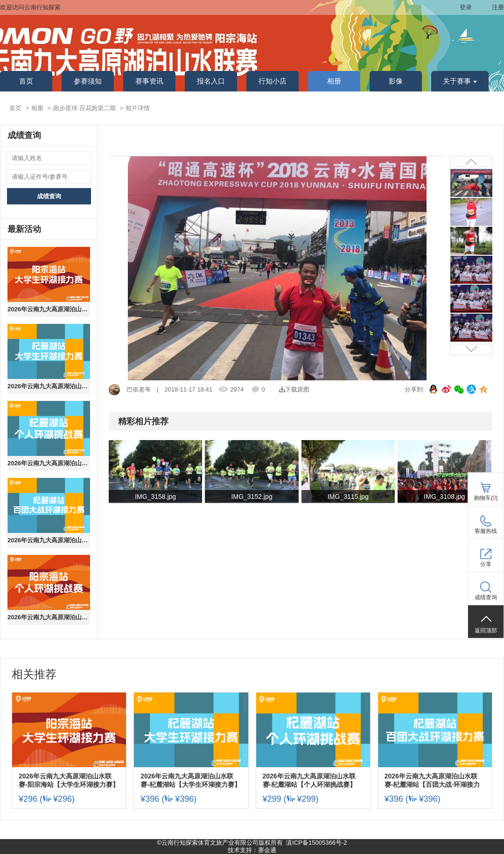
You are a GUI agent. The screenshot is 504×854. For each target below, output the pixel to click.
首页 (26, 81)
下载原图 (294, 389)
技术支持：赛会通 (252, 850)
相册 (334, 81)
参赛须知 (88, 81)
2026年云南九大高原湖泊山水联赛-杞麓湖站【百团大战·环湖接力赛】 (49, 540)
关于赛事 (460, 81)
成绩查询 (49, 196)
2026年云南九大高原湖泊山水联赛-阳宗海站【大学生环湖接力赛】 (49, 309)
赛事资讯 (149, 81)
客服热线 (486, 531)
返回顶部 (486, 630)
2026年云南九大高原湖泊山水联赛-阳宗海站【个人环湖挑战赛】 (49, 617)
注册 (498, 7)
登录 (466, 7)
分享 (486, 564)
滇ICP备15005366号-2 (316, 843)
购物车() (486, 498)
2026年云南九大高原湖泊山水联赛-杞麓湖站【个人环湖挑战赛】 (49, 463)
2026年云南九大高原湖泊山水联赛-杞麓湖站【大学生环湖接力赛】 (49, 386)
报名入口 (211, 81)
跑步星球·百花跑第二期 (84, 108)
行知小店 (273, 81)
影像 (396, 81)
